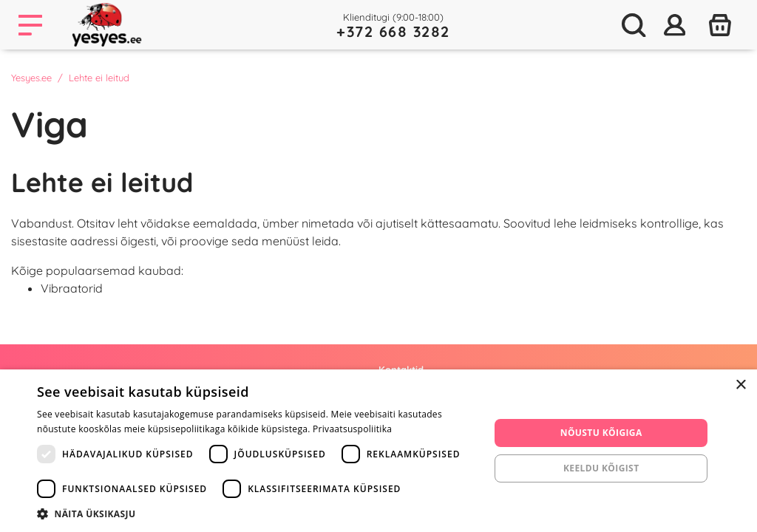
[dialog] (378, 451)
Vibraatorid (72, 288)
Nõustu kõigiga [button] (601, 433)
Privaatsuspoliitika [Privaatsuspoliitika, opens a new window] (352, 429)
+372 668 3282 (393, 31)
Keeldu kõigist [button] (601, 468)
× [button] (740, 385)
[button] (257, 514)
